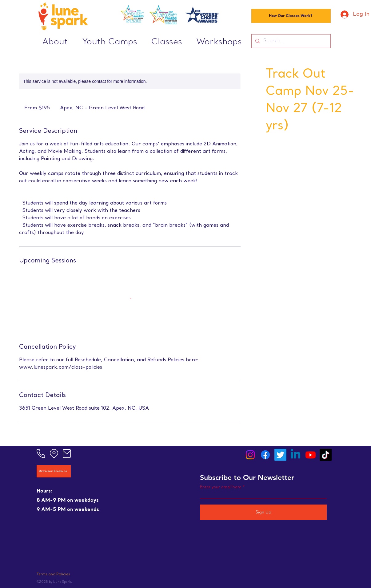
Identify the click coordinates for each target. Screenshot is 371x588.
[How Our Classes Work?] (291, 16)
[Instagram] (250, 455)
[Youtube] (311, 455)
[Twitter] (280, 455)
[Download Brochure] (54, 471)
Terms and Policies (53, 575)
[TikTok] (326, 455)
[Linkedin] (295, 455)
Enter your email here (221, 487)
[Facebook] (265, 455)
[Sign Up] (263, 512)
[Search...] (290, 41)
